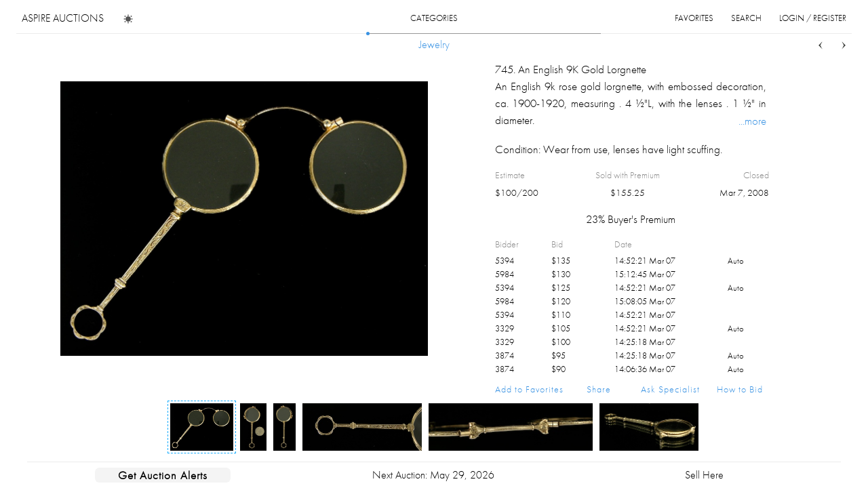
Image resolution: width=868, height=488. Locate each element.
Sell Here (704, 475)
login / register (813, 18)
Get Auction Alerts (163, 475)
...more (752, 121)
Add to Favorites (529, 389)
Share (599, 389)
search (746, 18)
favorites (694, 18)
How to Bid (740, 389)
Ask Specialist (670, 389)
